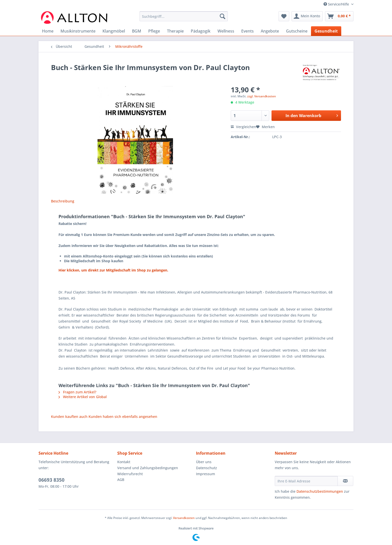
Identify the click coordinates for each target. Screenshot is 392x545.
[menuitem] (184, 19)
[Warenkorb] (339, 16)
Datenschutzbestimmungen (320, 491)
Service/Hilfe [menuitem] (337, 4)
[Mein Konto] (307, 16)
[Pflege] (154, 31)
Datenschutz (206, 468)
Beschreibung (63, 201)
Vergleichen (243, 127)
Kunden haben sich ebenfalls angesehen (123, 417)
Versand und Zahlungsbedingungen (148, 468)
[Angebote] (270, 31)
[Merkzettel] (284, 16)
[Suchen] (222, 16)
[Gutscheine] (297, 31)
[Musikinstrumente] (78, 31)
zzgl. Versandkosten (262, 96)
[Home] (48, 31)
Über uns (204, 462)
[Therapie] (175, 31)
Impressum (205, 474)
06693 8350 (51, 480)
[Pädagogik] (201, 31)
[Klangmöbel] (114, 31)
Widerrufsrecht (130, 474)
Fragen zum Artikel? (77, 392)
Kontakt (124, 462)
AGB (121, 480)
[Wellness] (226, 31)
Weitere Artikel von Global (83, 397)
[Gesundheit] (326, 31)
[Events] (247, 31)
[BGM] (137, 31)
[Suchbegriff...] (184, 16)
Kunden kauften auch (69, 417)
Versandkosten (184, 518)
